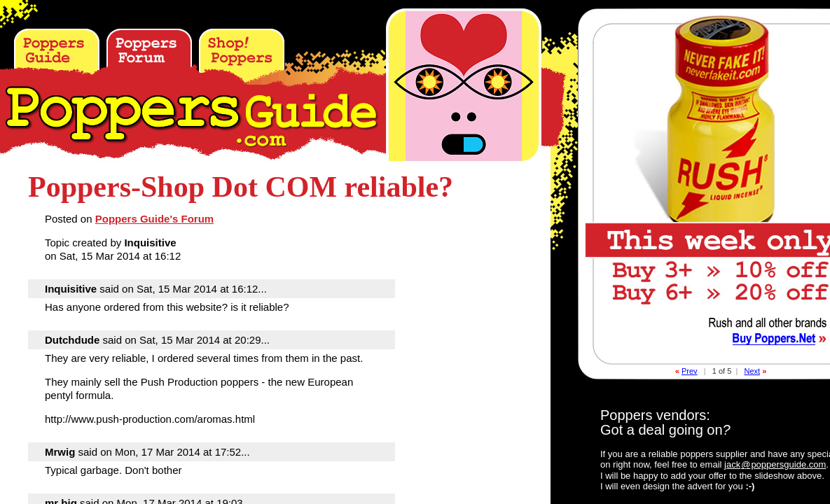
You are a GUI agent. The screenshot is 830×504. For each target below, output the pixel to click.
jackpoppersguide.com (775, 464)
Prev (690, 371)
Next (752, 371)
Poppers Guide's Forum (154, 219)
